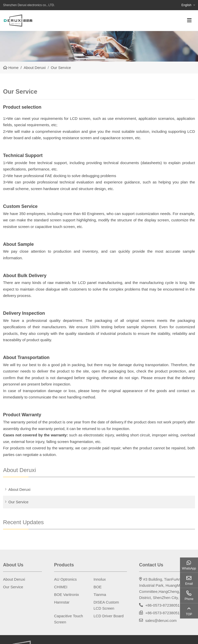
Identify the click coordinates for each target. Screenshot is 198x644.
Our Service (18, 502)
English (186, 5)
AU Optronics (65, 579)
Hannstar (62, 602)
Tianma (100, 595)
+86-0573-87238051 (162, 605)
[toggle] (189, 20)
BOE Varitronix (67, 595)
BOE (98, 587)
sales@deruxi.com (161, 620)
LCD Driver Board (109, 616)
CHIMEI (61, 587)
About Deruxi (19, 489)
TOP (189, 614)
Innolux (100, 579)
